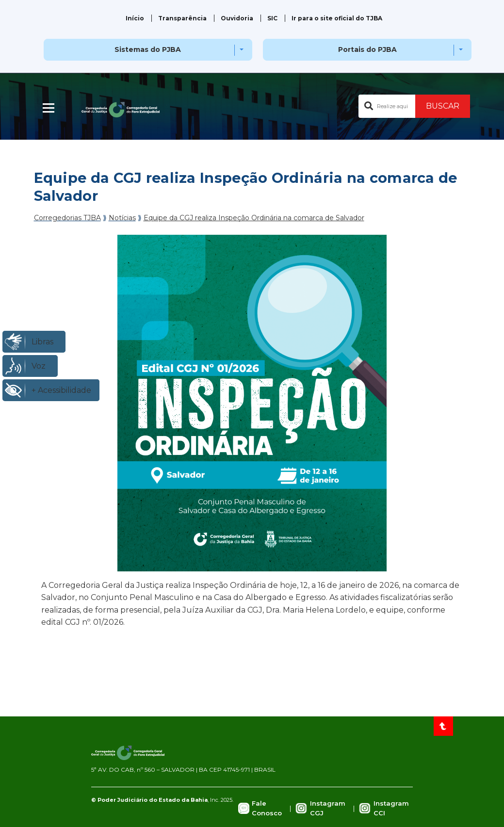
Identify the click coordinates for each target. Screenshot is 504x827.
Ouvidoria (237, 18)
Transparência (182, 18)
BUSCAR (443, 106)
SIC (272, 18)
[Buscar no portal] (387, 106)
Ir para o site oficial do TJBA (337, 18)
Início (135, 18)
